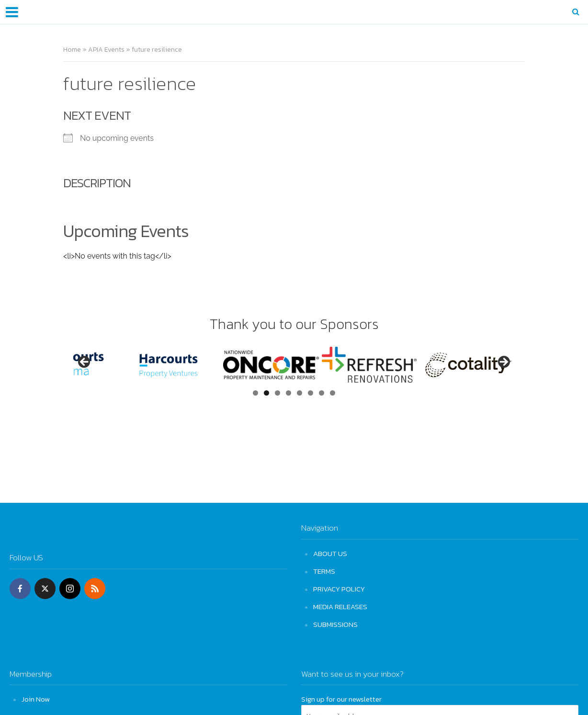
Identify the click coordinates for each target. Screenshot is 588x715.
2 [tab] (266, 393)
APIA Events (106, 50)
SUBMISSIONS (335, 624)
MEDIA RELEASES (340, 607)
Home (72, 50)
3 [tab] (277, 393)
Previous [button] (85, 363)
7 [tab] (322, 393)
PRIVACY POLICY (339, 589)
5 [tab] (300, 393)
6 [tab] (311, 393)
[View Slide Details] (121, 365)
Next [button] (503, 363)
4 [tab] (288, 393)
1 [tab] (255, 393)
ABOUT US (330, 553)
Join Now (36, 699)
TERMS (324, 571)
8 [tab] (333, 393)
